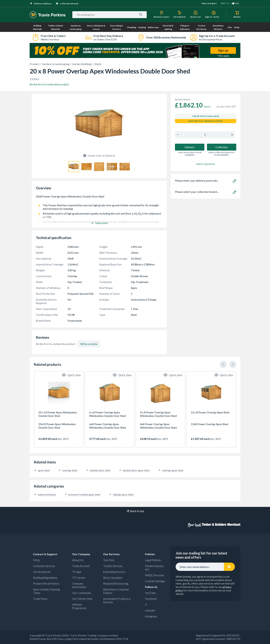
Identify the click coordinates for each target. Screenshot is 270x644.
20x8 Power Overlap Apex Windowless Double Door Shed (99, 198)
